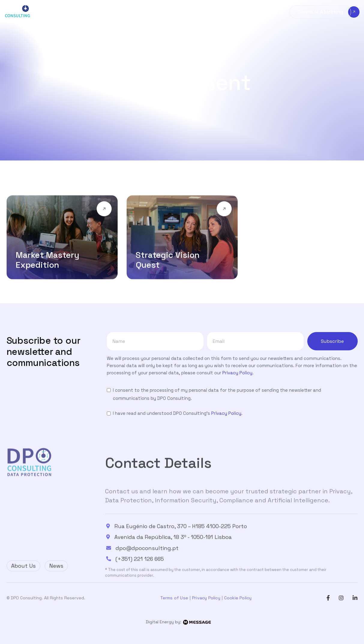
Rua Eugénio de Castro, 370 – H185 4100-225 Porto (180, 548)
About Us (23, 570)
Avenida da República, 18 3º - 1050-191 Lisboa (173, 559)
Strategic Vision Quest (168, 261)
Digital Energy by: (182, 622)
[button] (72, 12)
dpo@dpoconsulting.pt (147, 570)
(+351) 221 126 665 (139, 581)
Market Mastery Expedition (47, 261)
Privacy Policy (237, 373)
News (56, 570)
